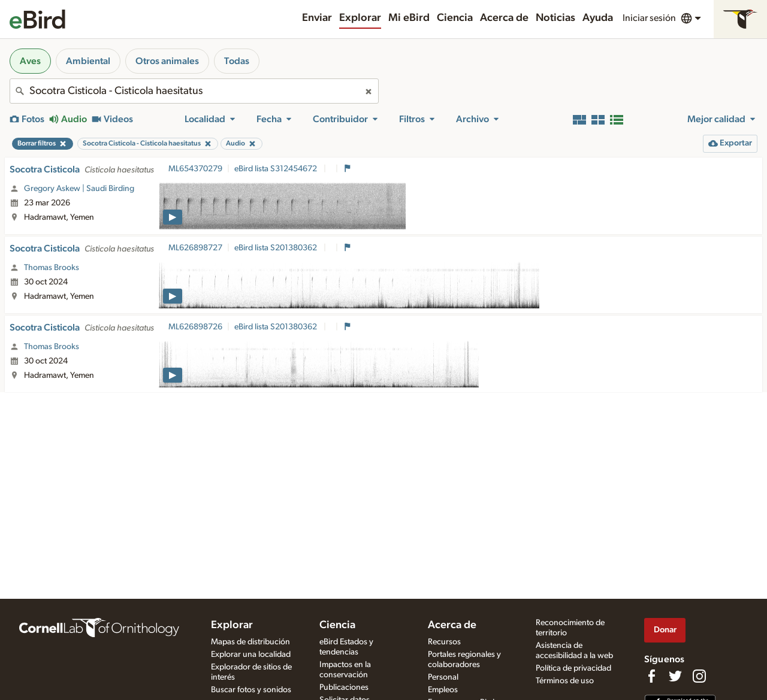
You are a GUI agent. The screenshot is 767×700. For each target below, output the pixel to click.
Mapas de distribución (250, 642)
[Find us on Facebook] (651, 676)
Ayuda (598, 18)
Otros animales (167, 61)
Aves (30, 61)
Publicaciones (344, 687)
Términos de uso (565, 681)
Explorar (360, 18)
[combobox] (194, 91)
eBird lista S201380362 (277, 248)
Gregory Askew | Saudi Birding (79, 189)
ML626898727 (195, 248)
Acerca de (504, 18)
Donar (665, 630)
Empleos (443, 690)
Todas (237, 61)
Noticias (555, 18)
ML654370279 (195, 169)
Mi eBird (409, 18)
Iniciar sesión (649, 18)
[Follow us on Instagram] (699, 676)
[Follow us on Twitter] (675, 676)
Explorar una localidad (251, 654)
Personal (443, 677)
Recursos (444, 642)
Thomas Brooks (52, 268)
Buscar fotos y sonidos (251, 690)
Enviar (317, 18)
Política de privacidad (573, 668)
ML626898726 (195, 327)
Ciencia (455, 18)
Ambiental (88, 61)
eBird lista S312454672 (277, 169)
